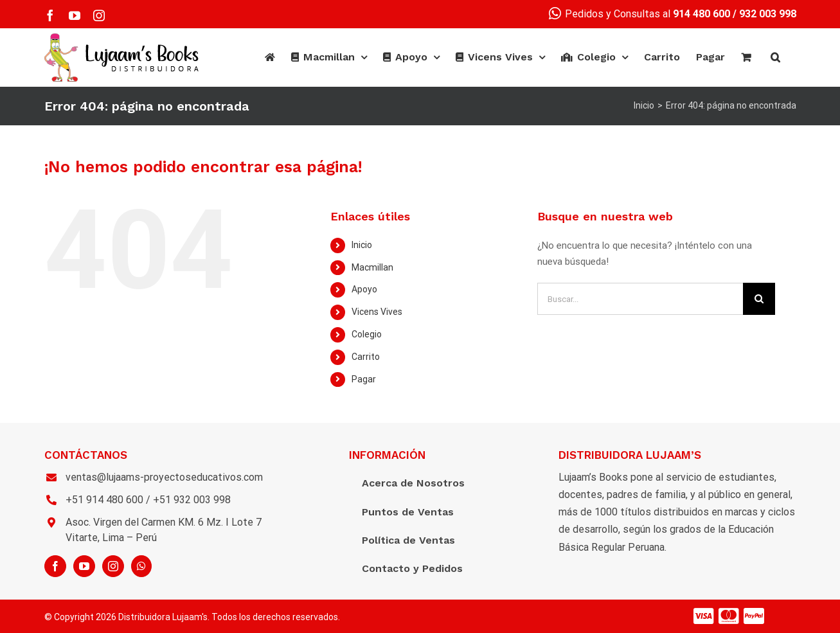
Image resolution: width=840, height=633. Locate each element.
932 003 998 (768, 14)
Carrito (366, 357)
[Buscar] (775, 57)
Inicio (362, 245)
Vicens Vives (377, 312)
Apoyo (364, 289)
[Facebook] (55, 566)
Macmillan (372, 267)
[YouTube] (84, 566)
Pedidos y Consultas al (639, 14)
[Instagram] (113, 566)
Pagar (364, 379)
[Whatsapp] (141, 566)
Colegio (367, 334)
